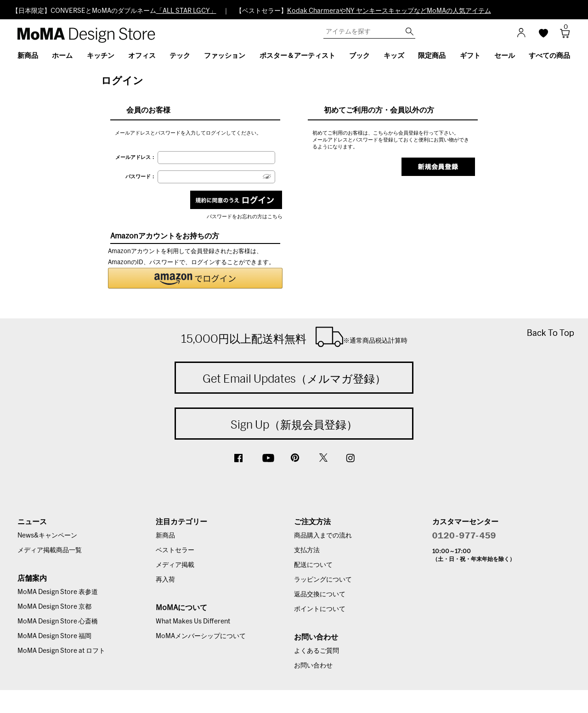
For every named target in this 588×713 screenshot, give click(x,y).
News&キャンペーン (47, 536)
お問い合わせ (313, 666)
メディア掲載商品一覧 (50, 550)
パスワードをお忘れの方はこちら (245, 217)
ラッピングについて (323, 580)
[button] (195, 278)
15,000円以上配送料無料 (294, 337)
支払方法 (307, 550)
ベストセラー (175, 550)
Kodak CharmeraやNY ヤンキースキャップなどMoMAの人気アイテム (389, 11)
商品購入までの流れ (323, 536)
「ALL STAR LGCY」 (186, 11)
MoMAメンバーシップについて (201, 636)
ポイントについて (320, 609)
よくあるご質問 (317, 651)
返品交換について (320, 594)
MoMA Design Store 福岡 (54, 636)
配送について (313, 565)
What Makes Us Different (193, 622)
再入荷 (165, 580)
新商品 (165, 536)
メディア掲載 (175, 565)
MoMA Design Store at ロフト (61, 651)
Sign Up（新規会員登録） (294, 424)
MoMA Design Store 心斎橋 (58, 622)
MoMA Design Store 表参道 (58, 592)
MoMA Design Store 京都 (54, 607)
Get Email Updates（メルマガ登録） (294, 379)
